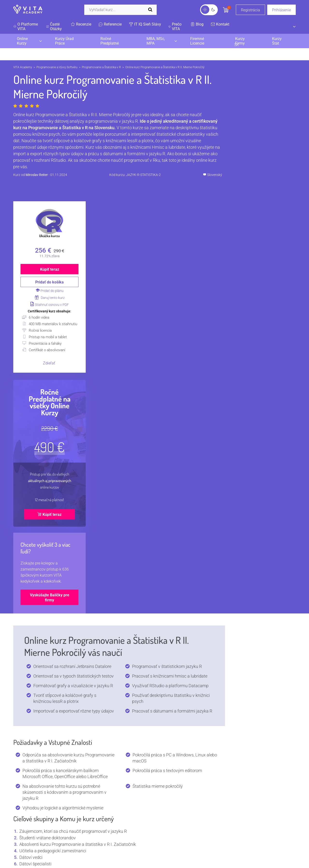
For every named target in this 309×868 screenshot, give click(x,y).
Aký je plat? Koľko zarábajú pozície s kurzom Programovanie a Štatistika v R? (117, 680)
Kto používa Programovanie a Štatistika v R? (117, 617)
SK (263, 27)
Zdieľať (267, 247)
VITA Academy (23, 67)
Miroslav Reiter (37, 175)
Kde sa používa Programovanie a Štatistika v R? (117, 633)
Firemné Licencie (197, 41)
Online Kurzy (22, 41)
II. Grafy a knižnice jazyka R (117, 540)
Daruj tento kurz (267, 176)
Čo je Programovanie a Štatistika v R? (117, 601)
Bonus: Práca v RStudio (117, 556)
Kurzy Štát (277, 41)
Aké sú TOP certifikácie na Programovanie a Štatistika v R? (117, 664)
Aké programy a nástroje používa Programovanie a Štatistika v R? (117, 696)
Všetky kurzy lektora (81, 808)
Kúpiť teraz (267, 147)
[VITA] (28, 10)
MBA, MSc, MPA (156, 41)
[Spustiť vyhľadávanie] (151, 10)
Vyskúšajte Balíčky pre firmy (267, 482)
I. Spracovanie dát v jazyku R (117, 496)
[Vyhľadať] (120, 10)
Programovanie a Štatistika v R (101, 67)
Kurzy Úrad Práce (64, 41)
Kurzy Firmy (240, 41)
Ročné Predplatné (110, 41)
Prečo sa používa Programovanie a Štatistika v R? (117, 649)
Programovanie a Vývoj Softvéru (57, 67)
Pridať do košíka (267, 160)
